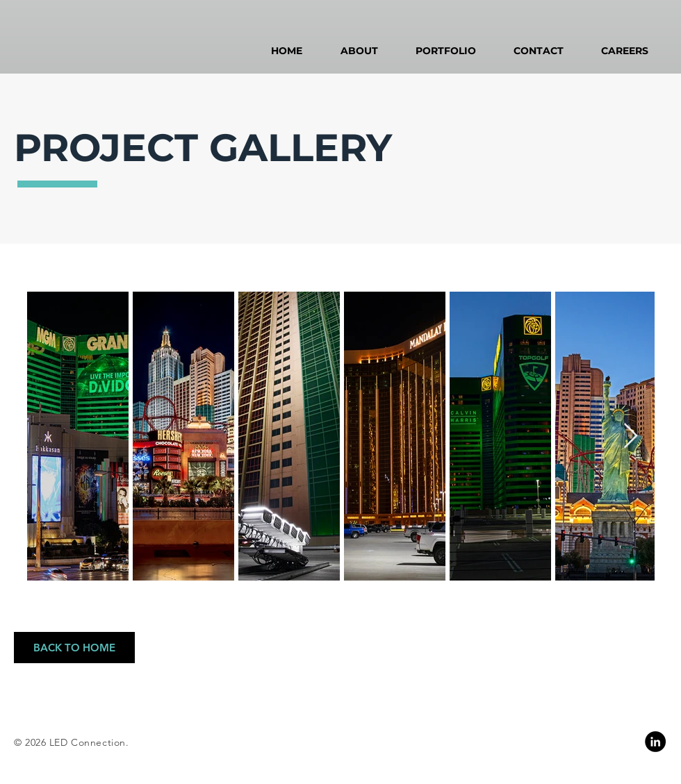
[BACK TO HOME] (74, 648)
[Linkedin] (655, 742)
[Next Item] (631, 436)
